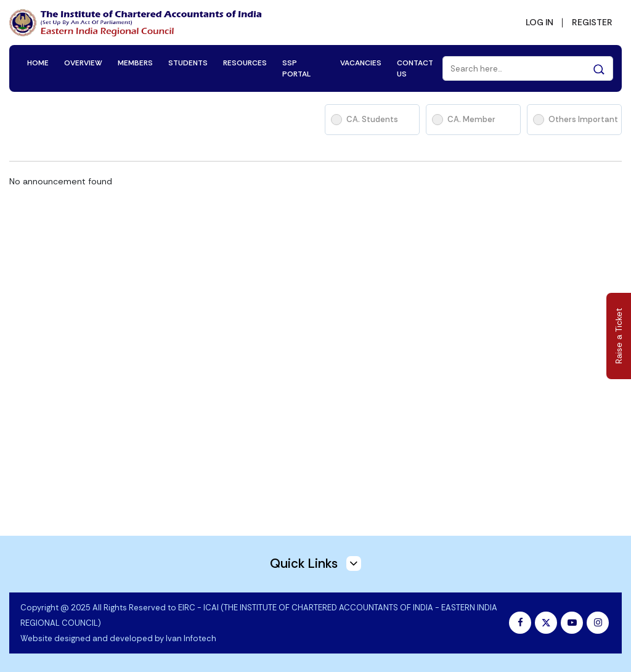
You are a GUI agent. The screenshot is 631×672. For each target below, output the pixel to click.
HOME (38, 63)
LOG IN (539, 22)
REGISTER (592, 22)
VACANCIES (361, 63)
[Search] (528, 68)
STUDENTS (188, 63)
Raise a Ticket (619, 336)
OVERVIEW (83, 63)
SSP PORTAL (296, 68)
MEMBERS (135, 63)
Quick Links (315, 563)
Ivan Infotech (191, 638)
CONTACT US (415, 68)
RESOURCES (245, 63)
